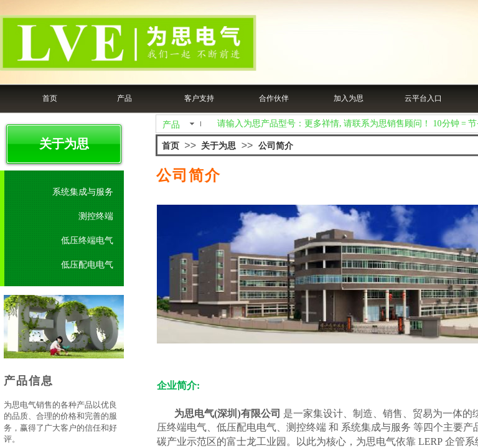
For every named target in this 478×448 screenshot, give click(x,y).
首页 (50, 98)
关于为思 (218, 146)
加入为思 (349, 98)
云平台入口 (423, 98)
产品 (124, 98)
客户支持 (199, 98)
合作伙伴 (274, 98)
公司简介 (276, 146)
